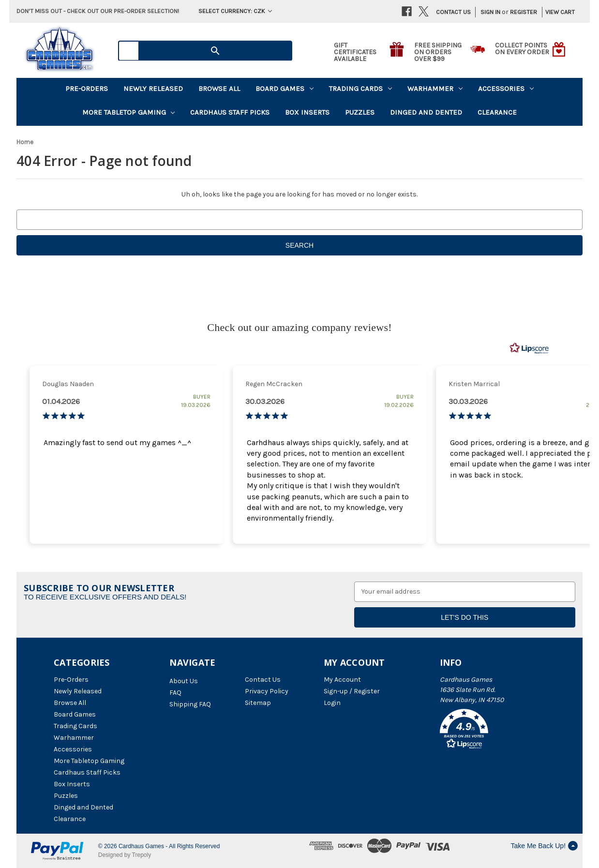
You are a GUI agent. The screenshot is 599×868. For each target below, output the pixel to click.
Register (524, 12)
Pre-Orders (87, 89)
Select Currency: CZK (235, 11)
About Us (184, 681)
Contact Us (453, 12)
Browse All (219, 89)
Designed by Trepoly (125, 855)
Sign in (490, 12)
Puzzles (360, 112)
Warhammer (435, 89)
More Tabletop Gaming (129, 112)
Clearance (497, 112)
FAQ (175, 693)
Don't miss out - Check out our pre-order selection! (98, 11)
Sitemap (258, 703)
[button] (493, 731)
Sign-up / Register (352, 691)
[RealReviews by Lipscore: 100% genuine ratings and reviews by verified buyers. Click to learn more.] (529, 348)
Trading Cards (360, 89)
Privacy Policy (267, 691)
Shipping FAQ (190, 704)
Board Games (285, 89)
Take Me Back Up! (544, 846)
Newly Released (153, 89)
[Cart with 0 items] (557, 12)
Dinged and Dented (426, 112)
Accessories (506, 89)
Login (332, 703)
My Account (342, 680)
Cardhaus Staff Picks (230, 112)
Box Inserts (307, 112)
